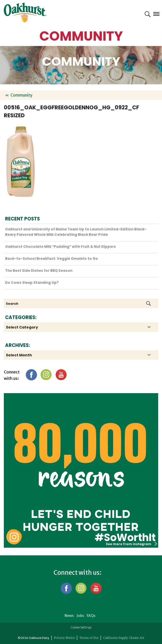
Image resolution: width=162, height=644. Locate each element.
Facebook (31, 375)
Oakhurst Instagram (14, 537)
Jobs (80, 616)
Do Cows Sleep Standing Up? (32, 283)
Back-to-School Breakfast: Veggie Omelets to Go (52, 259)
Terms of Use (89, 638)
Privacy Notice (64, 638)
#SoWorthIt (125, 537)
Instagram (46, 375)
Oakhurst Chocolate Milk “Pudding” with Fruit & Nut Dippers (60, 247)
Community (21, 95)
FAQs (91, 616)
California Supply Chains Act (124, 638)
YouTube (61, 375)
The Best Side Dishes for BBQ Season (39, 271)
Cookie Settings (81, 627)
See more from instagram (131, 544)
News (69, 616)
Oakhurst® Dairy (25, 13)
